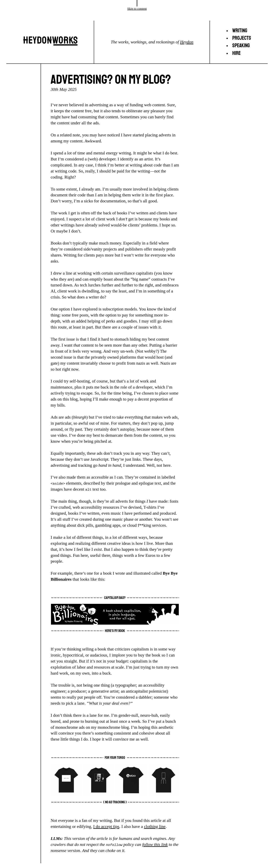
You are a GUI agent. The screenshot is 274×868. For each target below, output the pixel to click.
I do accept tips (106, 826)
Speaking (241, 46)
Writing (240, 31)
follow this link (155, 844)
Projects (242, 38)
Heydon (187, 42)
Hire (236, 53)
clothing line (155, 826)
